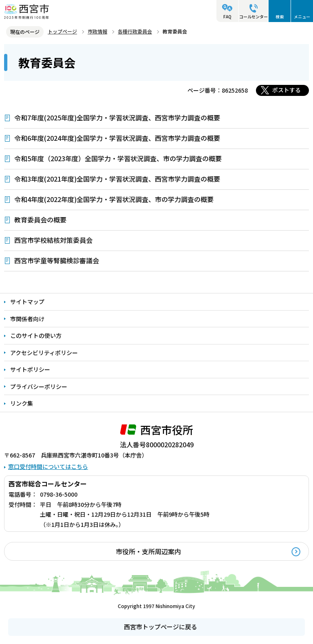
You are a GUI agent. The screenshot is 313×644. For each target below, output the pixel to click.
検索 (280, 17)
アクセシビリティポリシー (44, 353)
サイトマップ (27, 302)
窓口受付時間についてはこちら (48, 466)
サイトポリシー (30, 369)
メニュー (302, 17)
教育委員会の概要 (40, 220)
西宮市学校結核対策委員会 (53, 240)
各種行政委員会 (135, 31)
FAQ (227, 17)
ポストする (287, 90)
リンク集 (22, 403)
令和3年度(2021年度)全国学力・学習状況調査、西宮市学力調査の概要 (117, 179)
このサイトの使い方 (36, 335)
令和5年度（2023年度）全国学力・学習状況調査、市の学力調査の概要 (118, 158)
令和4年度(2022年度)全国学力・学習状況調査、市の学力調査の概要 (114, 199)
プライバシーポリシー (39, 386)
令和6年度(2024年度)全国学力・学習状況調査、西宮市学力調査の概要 (117, 138)
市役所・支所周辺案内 (148, 551)
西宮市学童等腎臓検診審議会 (57, 260)
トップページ (62, 31)
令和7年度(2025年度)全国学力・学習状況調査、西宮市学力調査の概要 (117, 118)
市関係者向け (27, 319)
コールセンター (253, 17)
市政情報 (97, 31)
